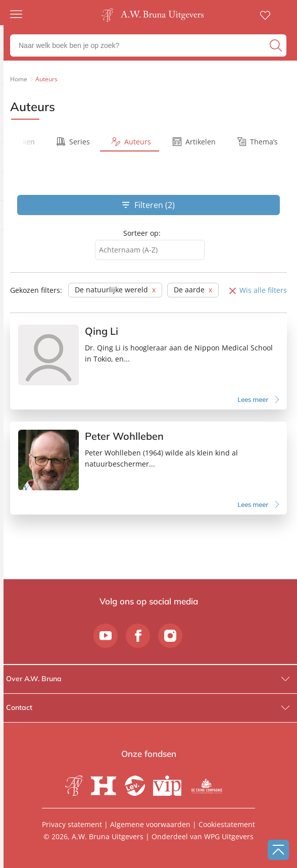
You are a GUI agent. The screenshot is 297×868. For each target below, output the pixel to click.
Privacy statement (72, 824)
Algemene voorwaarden (150, 824)
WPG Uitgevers (229, 836)
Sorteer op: (142, 233)
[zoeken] (277, 45)
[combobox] (150, 250)
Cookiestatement (227, 824)
